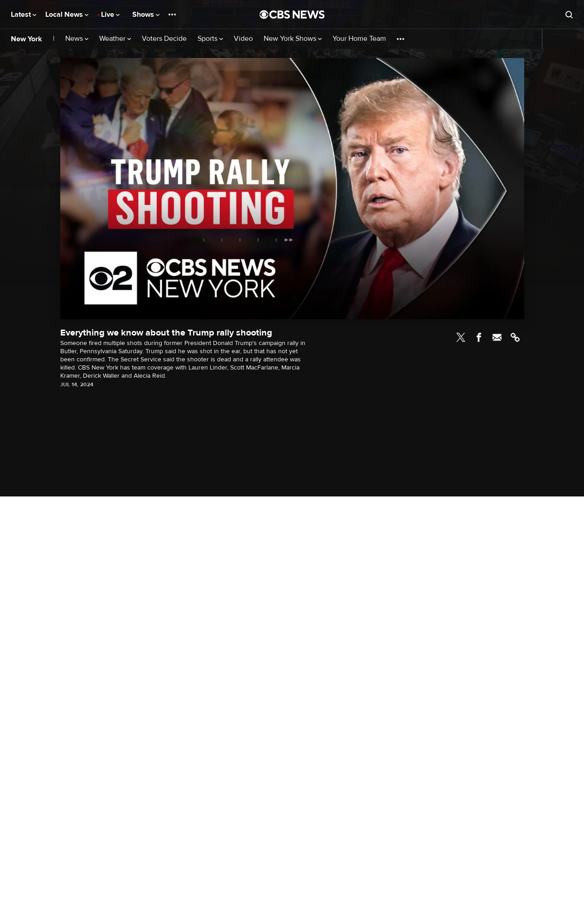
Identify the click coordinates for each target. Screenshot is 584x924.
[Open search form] (569, 15)
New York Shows (293, 39)
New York (27, 39)
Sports (210, 39)
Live (110, 15)
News (77, 39)
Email (497, 337)
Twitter (461, 337)
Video (243, 39)
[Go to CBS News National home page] (292, 15)
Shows (146, 15)
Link (515, 337)
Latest (24, 15)
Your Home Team (359, 39)
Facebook (479, 337)
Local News (67, 15)
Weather (115, 39)
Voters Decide (164, 39)
